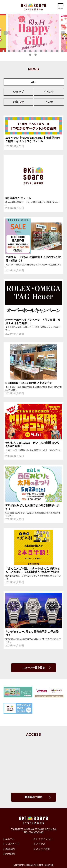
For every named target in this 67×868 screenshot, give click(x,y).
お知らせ (18, 102)
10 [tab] (52, 52)
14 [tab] (36, 55)
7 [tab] (36, 52)
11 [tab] (58, 52)
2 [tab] (9, 52)
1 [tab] (4, 52)
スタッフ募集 (43, 849)
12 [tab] (63, 52)
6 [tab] (31, 52)
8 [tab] (42, 52)
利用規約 (10, 854)
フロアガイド (12, 844)
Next (63, 33)
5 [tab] (26, 52)
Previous (6, 33)
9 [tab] (47, 52)
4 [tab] (20, 52)
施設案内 (10, 849)
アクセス (41, 844)
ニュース (10, 839)
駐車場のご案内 (34, 797)
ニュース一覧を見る (34, 668)
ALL (34, 82)
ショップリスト (44, 839)
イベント (49, 92)
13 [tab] (31, 55)
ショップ (18, 92)
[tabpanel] (33, 33)
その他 (49, 102)
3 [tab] (15, 52)
